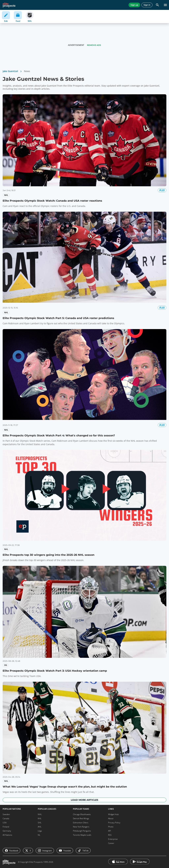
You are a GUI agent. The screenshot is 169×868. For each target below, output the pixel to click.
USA (5, 823)
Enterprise (113, 839)
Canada (6, 818)
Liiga (40, 831)
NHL (40, 814)
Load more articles (84, 800)
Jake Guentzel (10, 71)
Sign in (147, 5)
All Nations (7, 835)
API (110, 831)
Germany (7, 831)
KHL (40, 818)
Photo (111, 827)
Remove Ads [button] (94, 45)
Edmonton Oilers (81, 823)
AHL (40, 827)
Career (111, 843)
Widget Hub (113, 814)
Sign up (134, 5)
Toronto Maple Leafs (82, 835)
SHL (40, 823)
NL (39, 835)
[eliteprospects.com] (9, 5)
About (111, 818)
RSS (110, 835)
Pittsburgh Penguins (82, 831)
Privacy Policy (114, 823)
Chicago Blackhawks (82, 814)
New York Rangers (81, 827)
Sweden (6, 814)
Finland (6, 827)
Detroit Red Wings (81, 818)
